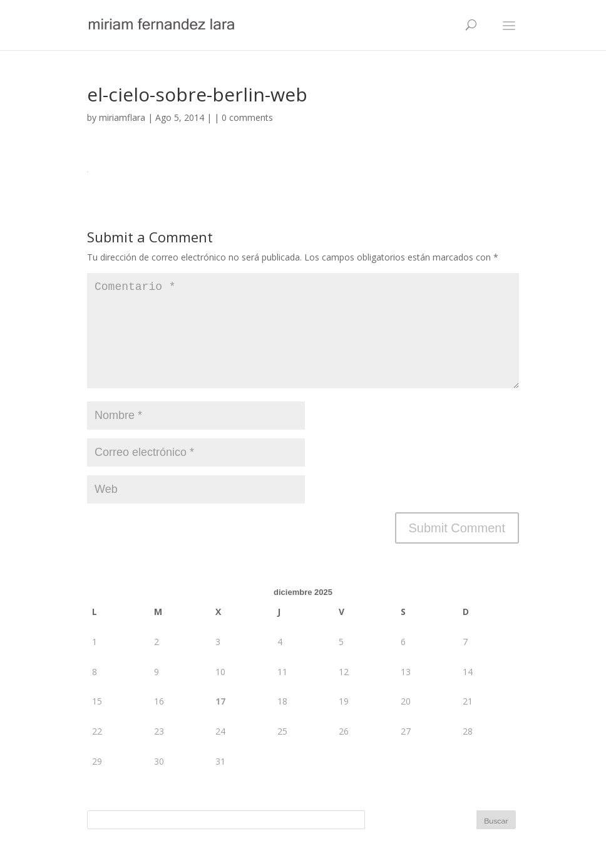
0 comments (247, 117)
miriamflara (122, 117)
